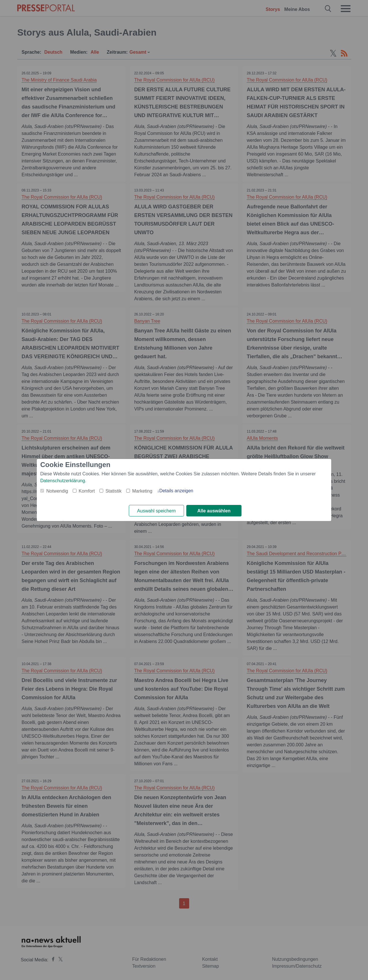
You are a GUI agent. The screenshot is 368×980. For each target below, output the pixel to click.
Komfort (87, 491)
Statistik (114, 491)
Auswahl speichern (156, 511)
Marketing (142, 491)
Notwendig (57, 491)
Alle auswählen (214, 511)
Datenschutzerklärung (63, 481)
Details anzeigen (176, 491)
